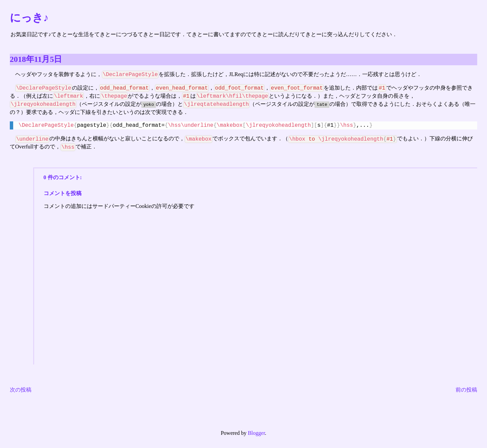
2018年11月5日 (36, 59)
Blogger (257, 434)
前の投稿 (466, 390)
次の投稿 (21, 390)
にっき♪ (29, 18)
